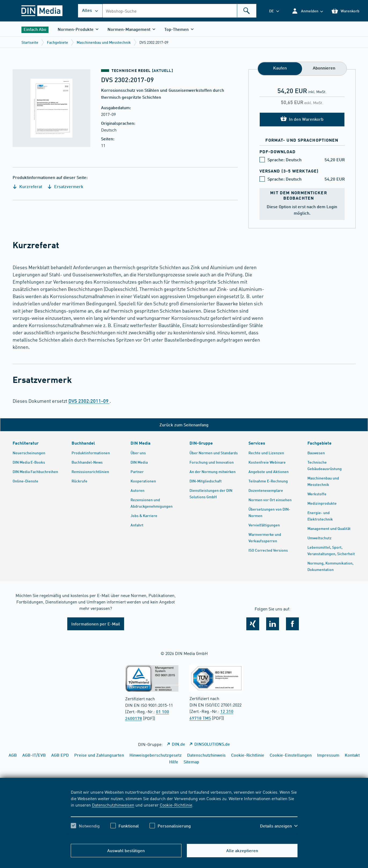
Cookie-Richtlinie (176, 805)
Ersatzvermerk (65, 186)
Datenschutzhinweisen (113, 805)
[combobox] (179, 11)
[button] (307, 11)
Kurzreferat (27, 186)
